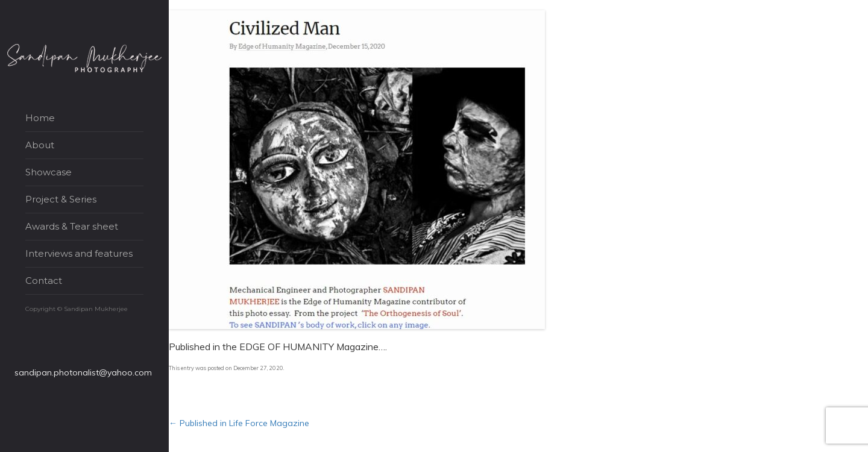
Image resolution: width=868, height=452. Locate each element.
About (40, 145)
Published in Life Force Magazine (239, 423)
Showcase (49, 172)
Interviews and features (79, 253)
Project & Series (61, 199)
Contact (44, 281)
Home (40, 118)
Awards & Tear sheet (72, 226)
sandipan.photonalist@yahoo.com (83, 372)
